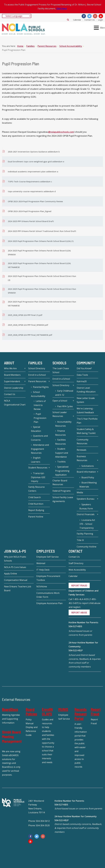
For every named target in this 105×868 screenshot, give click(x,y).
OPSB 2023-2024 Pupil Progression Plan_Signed (30, 211)
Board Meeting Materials (88, 485)
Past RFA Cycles (65, 406)
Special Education (36, 429)
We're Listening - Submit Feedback (85, 410)
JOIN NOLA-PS (15, 551)
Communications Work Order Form (48, 595)
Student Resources (38, 468)
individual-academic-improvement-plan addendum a (33, 172)
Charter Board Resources (60, 483)
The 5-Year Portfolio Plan (87, 421)
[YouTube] (101, 16)
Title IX (80, 540)
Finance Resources (60, 433)
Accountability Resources (63, 424)
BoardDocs (10, 709)
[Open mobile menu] (100, 28)
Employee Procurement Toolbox (48, 578)
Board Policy (88, 477)
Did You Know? (84, 368)
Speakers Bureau (86, 499)
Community (86, 363)
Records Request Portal (81, 714)
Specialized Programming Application (62, 471)
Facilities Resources (60, 442)
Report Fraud (96, 712)
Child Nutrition (36, 504)
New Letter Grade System (86, 400)
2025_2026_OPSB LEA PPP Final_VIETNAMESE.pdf (30, 335)
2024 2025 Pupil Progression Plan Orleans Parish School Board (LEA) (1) (41, 241)
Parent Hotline (36, 517)
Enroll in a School (37, 375)
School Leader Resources (60, 414)
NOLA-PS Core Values (15, 567)
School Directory (37, 368)
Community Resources (83, 442)
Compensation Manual (16, 580)
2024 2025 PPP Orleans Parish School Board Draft (31, 221)
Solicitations (88, 466)
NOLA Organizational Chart (15, 403)
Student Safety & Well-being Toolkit (86, 431)
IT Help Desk (43, 570)
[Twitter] (89, 16)
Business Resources (82, 458)
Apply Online (10, 574)
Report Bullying (36, 510)
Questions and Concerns (39, 438)
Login (100, 20)
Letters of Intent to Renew (40, 405)
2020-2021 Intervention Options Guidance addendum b (34, 152)
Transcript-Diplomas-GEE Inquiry (38, 477)
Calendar (77, 20)
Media (80, 492)
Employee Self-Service (47, 557)
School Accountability (38, 394)
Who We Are (10, 368)
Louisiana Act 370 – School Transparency (87, 524)
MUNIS (63, 709)
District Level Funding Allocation (86, 390)
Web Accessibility (77, 570)
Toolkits (61, 462)
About (9, 363)
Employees (46, 551)
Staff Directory (76, 563)
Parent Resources (37, 381)
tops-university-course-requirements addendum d (32, 191)
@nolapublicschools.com (61, 132)
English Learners (36, 460)
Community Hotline (87, 547)
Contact (76, 551)
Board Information (86, 472)
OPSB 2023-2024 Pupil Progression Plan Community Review (35, 201)
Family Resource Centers (36, 489)
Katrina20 (82, 381)
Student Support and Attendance (62, 453)
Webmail (41, 563)
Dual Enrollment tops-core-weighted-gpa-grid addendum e (36, 162)
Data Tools (82, 375)
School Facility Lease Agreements (63, 499)
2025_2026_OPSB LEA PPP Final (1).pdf (25, 315)
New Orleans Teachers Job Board (18, 588)
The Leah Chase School (61, 370)
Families (35, 363)
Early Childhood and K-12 (64, 393)
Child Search (35, 497)
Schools (59, 363)
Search (68, 20)
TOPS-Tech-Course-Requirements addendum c (30, 182)
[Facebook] (84, 16)
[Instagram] (95, 16)
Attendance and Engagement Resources (40, 449)
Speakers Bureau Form (86, 507)
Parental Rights (41, 387)
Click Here (62, 9)
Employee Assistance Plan (49, 603)
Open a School (60, 401)
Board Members (12, 375)
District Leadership (14, 388)
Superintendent (12, 381)
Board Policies (31, 712)
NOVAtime (42, 587)
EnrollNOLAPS (47, 712)
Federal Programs (62, 491)
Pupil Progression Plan (40, 418)
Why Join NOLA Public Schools (15, 559)
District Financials (86, 514)
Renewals (82, 450)
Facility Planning (85, 534)
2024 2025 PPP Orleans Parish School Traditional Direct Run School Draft (42, 231)
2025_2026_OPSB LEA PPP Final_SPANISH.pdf (28, 325)
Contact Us (90, 20)
